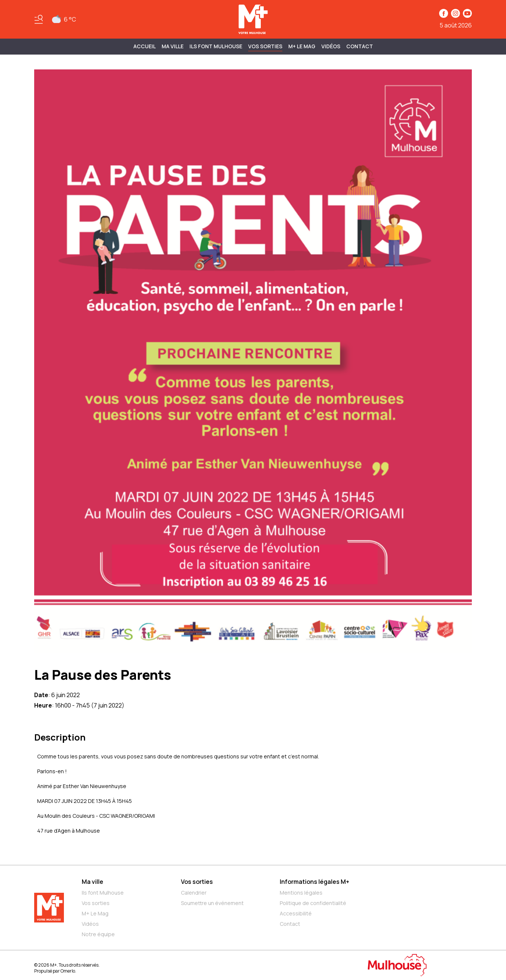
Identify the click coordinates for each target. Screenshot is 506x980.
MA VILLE (173, 46)
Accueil (145, 46)
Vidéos (331, 46)
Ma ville (93, 882)
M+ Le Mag (302, 46)
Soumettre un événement (212, 903)
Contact (360, 46)
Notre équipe (98, 934)
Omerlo (68, 971)
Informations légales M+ (314, 882)
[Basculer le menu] (39, 19)
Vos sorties (265, 46)
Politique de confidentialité (313, 903)
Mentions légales (301, 893)
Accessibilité (296, 913)
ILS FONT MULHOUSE (216, 46)
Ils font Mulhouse (103, 893)
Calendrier (194, 893)
